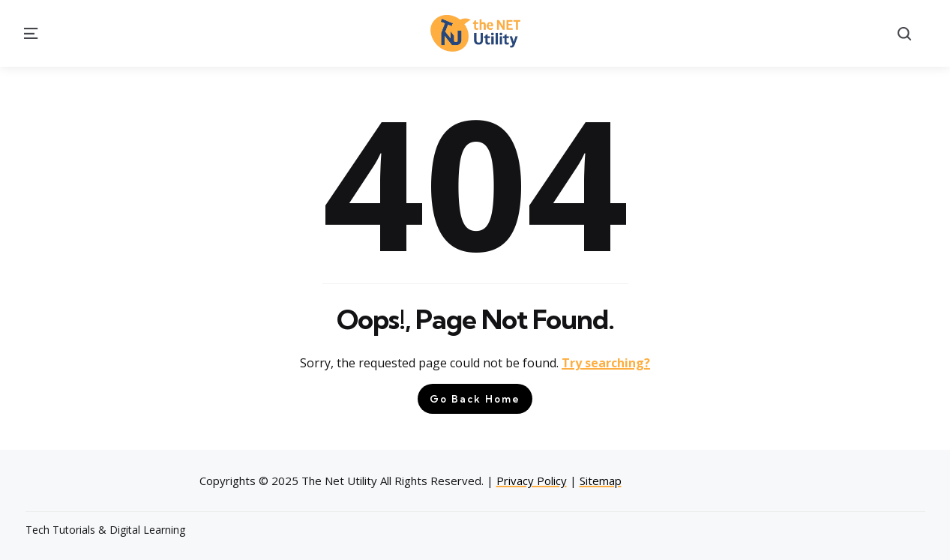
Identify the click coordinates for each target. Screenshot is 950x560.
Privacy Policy (532, 481)
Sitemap (601, 481)
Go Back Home (475, 399)
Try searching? (606, 363)
